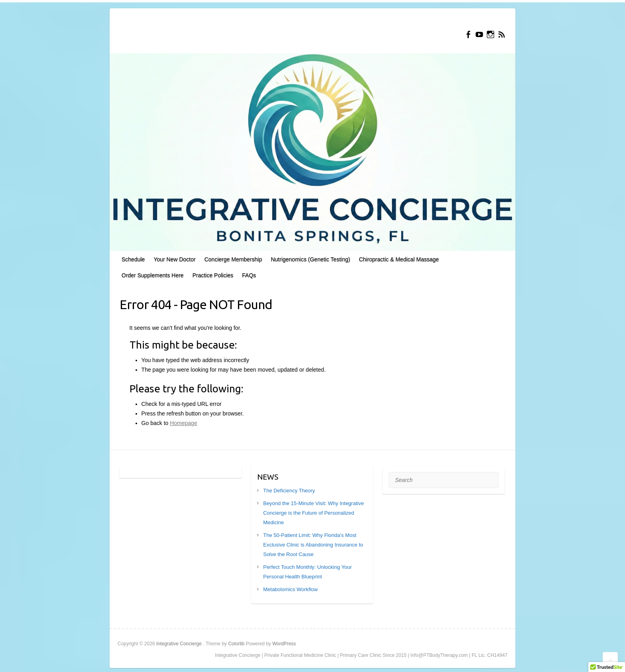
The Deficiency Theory (289, 491)
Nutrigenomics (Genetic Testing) (310, 259)
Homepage (184, 423)
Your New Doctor (174, 259)
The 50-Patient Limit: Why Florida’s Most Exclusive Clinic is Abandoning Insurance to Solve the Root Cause (313, 545)
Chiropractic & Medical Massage (399, 259)
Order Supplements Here (153, 275)
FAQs (249, 275)
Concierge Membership (233, 259)
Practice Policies (213, 275)
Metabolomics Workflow (290, 589)
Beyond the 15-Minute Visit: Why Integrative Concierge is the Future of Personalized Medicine (313, 513)
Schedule (133, 259)
